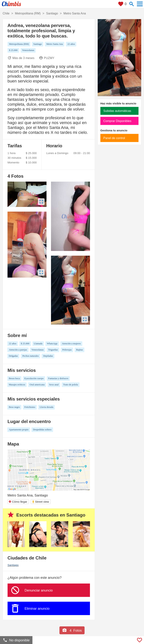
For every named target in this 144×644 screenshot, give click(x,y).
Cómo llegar (18, 502)
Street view (40, 502)
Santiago (13, 565)
